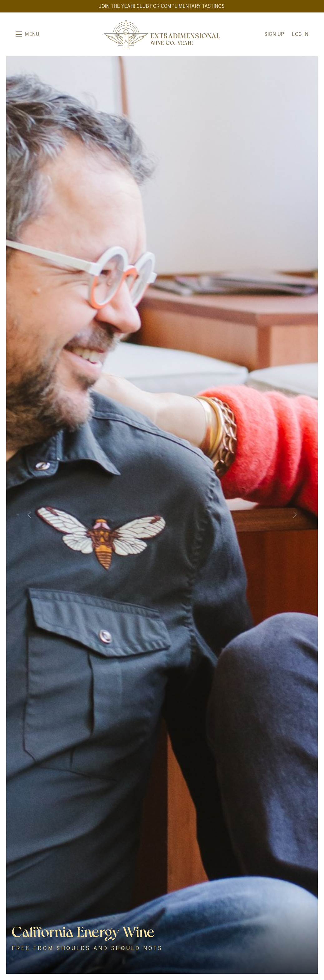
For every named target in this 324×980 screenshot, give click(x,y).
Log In (300, 34)
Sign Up (274, 34)
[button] (27, 34)
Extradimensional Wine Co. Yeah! (162, 34)
